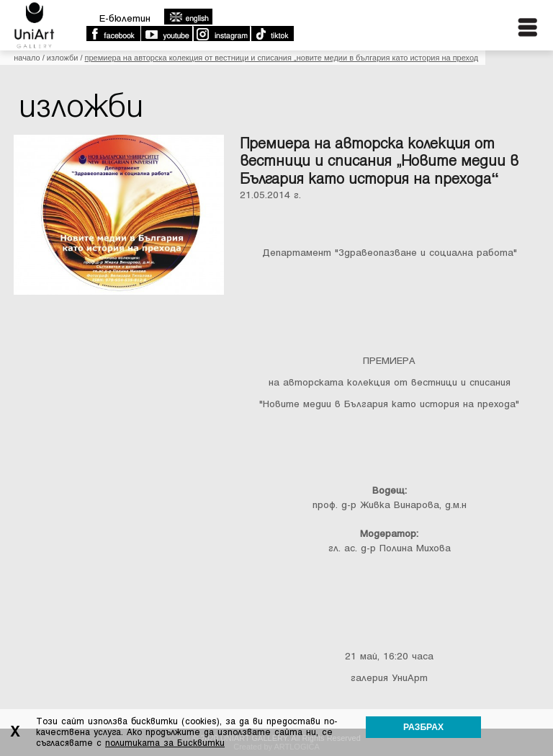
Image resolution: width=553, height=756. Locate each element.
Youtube (166, 34)
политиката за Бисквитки (165, 743)
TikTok (272, 34)
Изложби (63, 58)
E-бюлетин (125, 18)
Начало (27, 58)
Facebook (113, 34)
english (188, 17)
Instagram (221, 34)
